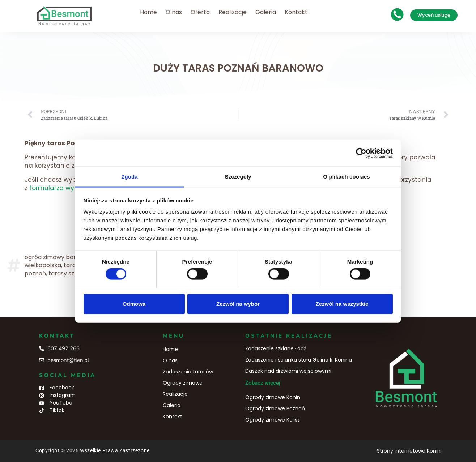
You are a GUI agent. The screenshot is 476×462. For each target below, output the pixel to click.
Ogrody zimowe (183, 383)
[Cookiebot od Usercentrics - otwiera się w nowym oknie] (361, 153)
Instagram (63, 395)
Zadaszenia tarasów (188, 372)
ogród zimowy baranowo (60, 257)
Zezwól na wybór (238, 303)
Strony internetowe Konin (409, 451)
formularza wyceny (60, 188)
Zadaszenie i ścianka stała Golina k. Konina (299, 360)
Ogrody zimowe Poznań (275, 408)
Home (148, 12)
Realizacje (233, 12)
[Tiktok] (42, 411)
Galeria (266, 12)
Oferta (200, 12)
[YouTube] (42, 403)
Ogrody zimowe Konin (273, 397)
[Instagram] (42, 395)
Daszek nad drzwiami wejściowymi (288, 371)
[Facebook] (42, 388)
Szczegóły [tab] (238, 177)
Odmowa (134, 303)
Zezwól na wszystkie (342, 303)
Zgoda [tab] (129, 177)
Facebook (62, 388)
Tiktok (57, 410)
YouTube (61, 403)
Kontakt (296, 12)
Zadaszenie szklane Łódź (276, 348)
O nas (174, 12)
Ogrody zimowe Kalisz (273, 420)
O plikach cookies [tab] (346, 177)
